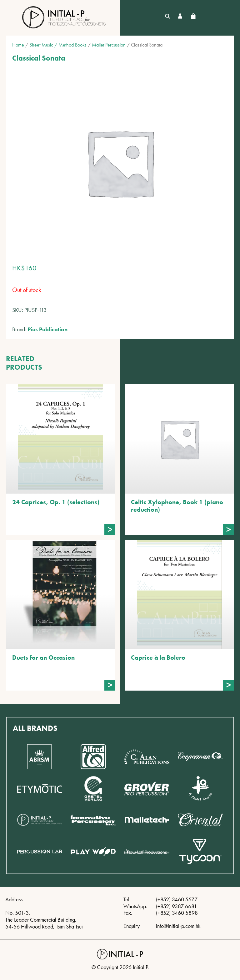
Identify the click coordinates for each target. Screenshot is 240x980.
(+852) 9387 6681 (176, 906)
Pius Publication (47, 329)
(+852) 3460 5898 (177, 913)
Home (18, 45)
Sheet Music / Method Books (58, 45)
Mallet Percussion (109, 45)
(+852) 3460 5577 (177, 899)
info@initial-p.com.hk (178, 926)
